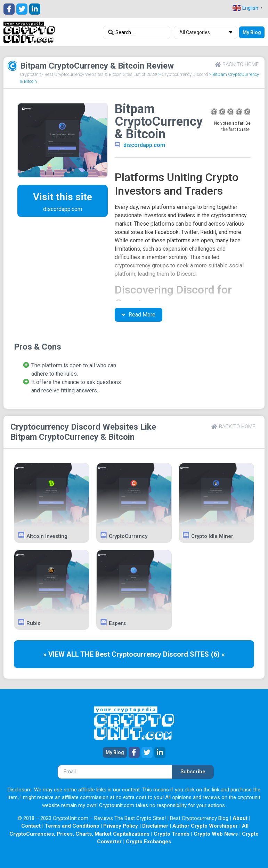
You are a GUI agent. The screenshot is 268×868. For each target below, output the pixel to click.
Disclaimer (155, 826)
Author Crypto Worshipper (205, 826)
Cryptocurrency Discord (185, 74)
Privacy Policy (121, 826)
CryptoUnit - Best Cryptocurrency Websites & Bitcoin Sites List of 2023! (88, 74)
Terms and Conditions (72, 826)
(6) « (218, 654)
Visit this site (63, 197)
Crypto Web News (216, 834)
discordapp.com (144, 145)
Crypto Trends (172, 834)
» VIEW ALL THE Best (77, 654)
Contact (31, 826)
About (240, 818)
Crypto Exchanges (148, 842)
